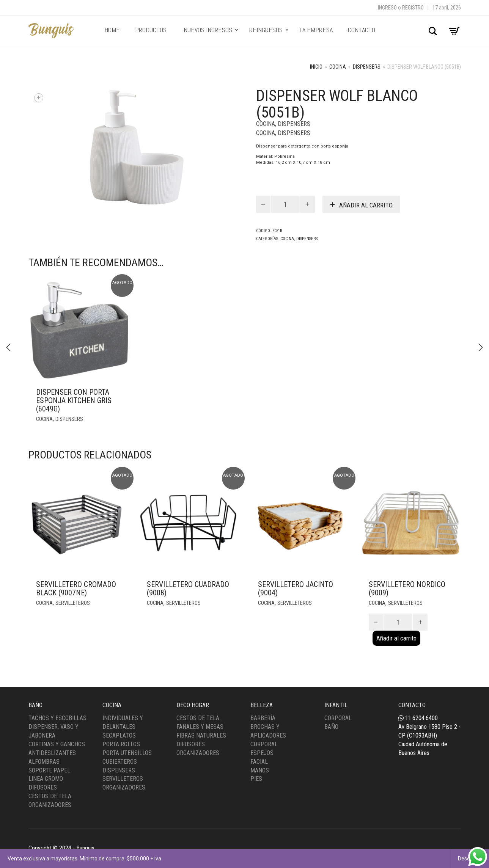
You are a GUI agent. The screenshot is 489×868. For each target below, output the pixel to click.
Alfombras (44, 762)
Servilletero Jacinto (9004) (296, 589)
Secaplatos (119, 735)
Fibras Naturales (201, 735)
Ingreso (387, 8)
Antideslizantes (52, 753)
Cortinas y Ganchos (57, 744)
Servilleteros (73, 603)
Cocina (338, 67)
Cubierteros (120, 762)
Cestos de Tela (50, 796)
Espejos (262, 753)
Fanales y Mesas (200, 727)
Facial (259, 762)
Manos (260, 770)
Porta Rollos (121, 744)
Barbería (263, 718)
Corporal (264, 744)
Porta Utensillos (127, 753)
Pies (256, 779)
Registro (413, 8)
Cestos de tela (198, 718)
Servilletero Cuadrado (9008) (188, 589)
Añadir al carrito (366, 205)
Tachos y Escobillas (57, 718)
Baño (331, 727)
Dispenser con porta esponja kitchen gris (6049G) (74, 400)
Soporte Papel (49, 770)
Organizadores (50, 805)
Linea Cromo (46, 779)
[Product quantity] (285, 204)
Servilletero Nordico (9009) (407, 589)
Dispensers (367, 67)
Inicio (316, 67)
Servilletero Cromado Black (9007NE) (76, 589)
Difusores (43, 787)
